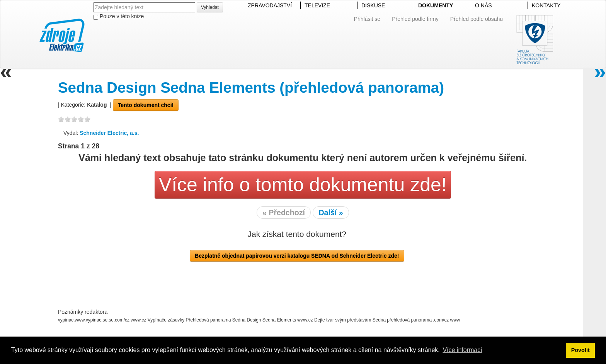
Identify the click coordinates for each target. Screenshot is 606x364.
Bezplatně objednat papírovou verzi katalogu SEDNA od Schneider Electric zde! (297, 256)
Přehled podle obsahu (477, 19)
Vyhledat (210, 7)
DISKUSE (373, 5)
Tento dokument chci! (146, 105)
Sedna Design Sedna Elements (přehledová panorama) (251, 88)
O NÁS (483, 5)
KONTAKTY (546, 5)
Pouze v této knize (118, 16)
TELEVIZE (317, 5)
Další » (331, 213)
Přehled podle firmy (415, 19)
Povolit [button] (580, 350)
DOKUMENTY (436, 5)
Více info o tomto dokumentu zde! (303, 185)
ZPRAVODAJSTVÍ (270, 5)
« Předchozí (284, 213)
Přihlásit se (367, 19)
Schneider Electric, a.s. (109, 133)
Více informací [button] (462, 350)
